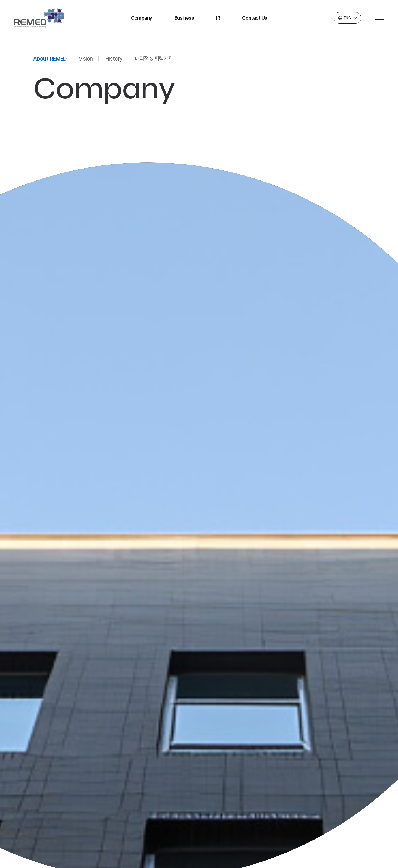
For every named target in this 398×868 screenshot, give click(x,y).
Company (142, 18)
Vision (86, 59)
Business (184, 18)
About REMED (50, 59)
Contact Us (255, 18)
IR (218, 18)
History (114, 59)
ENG (347, 18)
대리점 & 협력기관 (154, 59)
